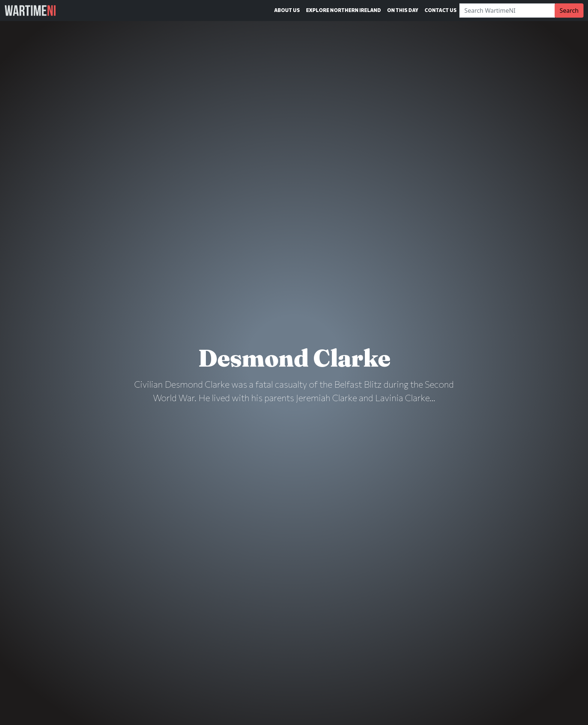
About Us (287, 10)
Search (569, 11)
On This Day (403, 10)
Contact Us (441, 10)
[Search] (507, 11)
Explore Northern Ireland (343, 10)
